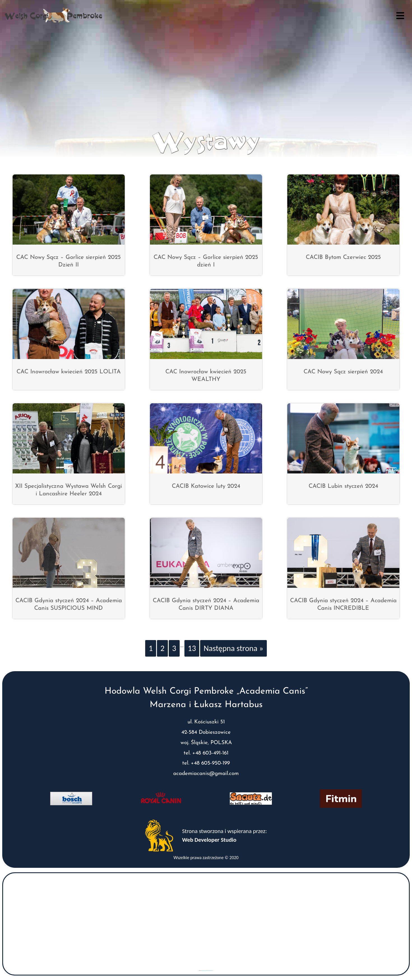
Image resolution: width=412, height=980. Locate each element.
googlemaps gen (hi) (204, 971)
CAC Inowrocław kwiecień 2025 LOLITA (69, 372)
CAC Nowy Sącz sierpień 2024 (343, 372)
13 (192, 648)
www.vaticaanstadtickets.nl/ (210, 971)
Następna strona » (233, 648)
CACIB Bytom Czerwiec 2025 (343, 257)
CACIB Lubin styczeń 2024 (343, 486)
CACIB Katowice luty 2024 (206, 486)
